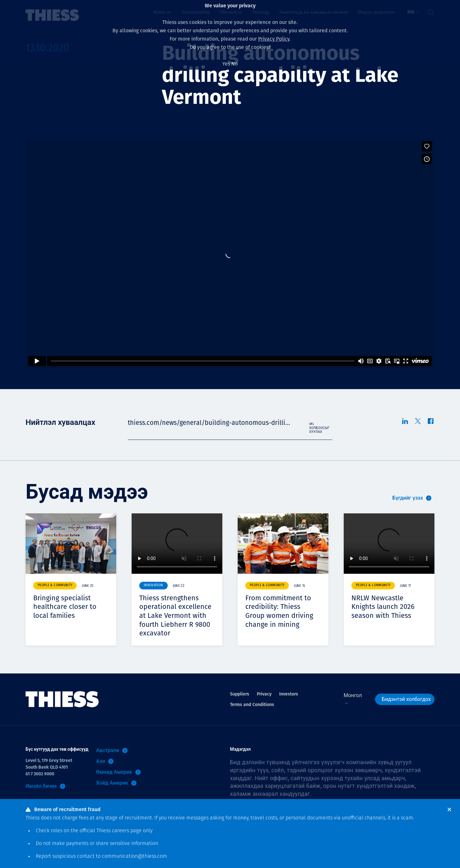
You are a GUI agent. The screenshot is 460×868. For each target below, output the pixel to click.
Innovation (153, 585)
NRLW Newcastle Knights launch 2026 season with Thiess (386, 607)
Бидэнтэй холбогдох (406, 708)
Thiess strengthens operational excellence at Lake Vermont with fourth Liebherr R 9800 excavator (174, 620)
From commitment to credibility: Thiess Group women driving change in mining (282, 611)
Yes (226, 64)
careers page (127, 831)
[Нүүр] (62, 708)
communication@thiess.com (134, 856)
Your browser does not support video (177, 544)
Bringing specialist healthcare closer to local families (68, 607)
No (234, 64)
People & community (55, 585)
